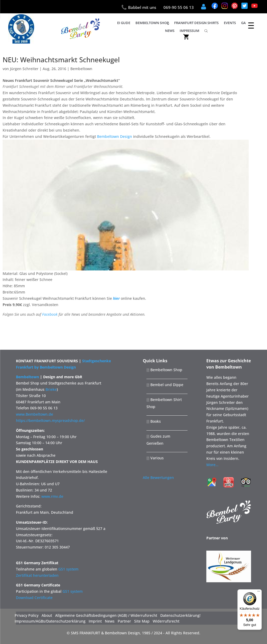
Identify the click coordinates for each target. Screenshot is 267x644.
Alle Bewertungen (158, 478)
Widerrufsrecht (166, 621)
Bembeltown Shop (152, 23)
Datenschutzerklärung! (180, 615)
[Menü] (259, 592)
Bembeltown (81, 69)
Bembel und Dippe (165, 385)
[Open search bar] (206, 31)
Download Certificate (34, 598)
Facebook (50, 314)
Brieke (51, 389)
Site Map (142, 621)
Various (155, 458)
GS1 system (68, 569)
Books (154, 421)
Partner (124, 621)
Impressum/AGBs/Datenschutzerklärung (50, 621)
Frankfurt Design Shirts (196, 23)
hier (116, 298)
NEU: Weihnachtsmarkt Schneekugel (61, 60)
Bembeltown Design (115, 136)
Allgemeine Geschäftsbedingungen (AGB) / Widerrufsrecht (106, 615)
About (47, 615)
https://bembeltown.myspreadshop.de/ (50, 420)
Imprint (95, 621)
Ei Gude (124, 23)
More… (212, 465)
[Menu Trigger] (251, 25)
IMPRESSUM (189, 31)
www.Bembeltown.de (35, 414)
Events (230, 23)
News (170, 31)
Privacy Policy (27, 615)
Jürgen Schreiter (24, 69)
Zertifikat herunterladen (37, 575)
